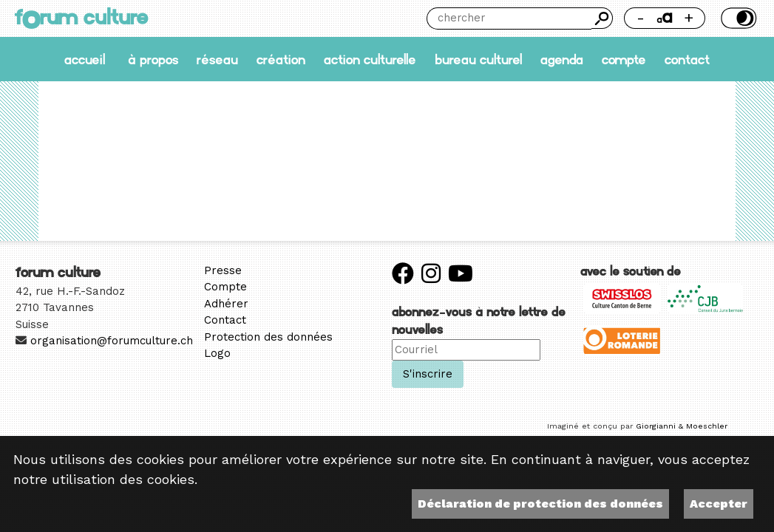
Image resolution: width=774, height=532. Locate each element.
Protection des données (268, 337)
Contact (687, 60)
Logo (217, 353)
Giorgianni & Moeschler (682, 426)
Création (281, 60)
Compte (624, 60)
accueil (85, 60)
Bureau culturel (478, 60)
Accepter (719, 504)
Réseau (217, 60)
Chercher (602, 18)
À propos (153, 60)
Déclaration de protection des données (540, 504)
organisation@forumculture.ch (112, 341)
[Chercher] (509, 18)
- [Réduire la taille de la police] (641, 17)
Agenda (562, 60)
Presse (223, 270)
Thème (737, 18)
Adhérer (226, 304)
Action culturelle (370, 60)
